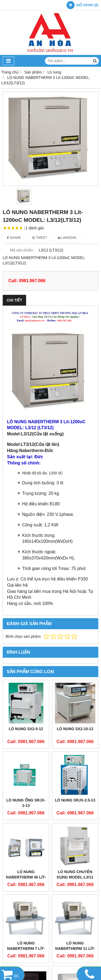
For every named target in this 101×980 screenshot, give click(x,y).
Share (14, 238)
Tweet (39, 238)
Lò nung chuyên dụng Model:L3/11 (75, 874)
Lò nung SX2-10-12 (75, 729)
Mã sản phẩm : (22, 250)
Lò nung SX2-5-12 (26, 729)
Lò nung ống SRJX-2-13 (26, 803)
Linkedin (67, 238)
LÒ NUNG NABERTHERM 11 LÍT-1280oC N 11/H (75, 948)
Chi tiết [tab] (14, 300)
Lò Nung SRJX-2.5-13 (75, 800)
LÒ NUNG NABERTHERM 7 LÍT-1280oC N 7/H (26, 948)
